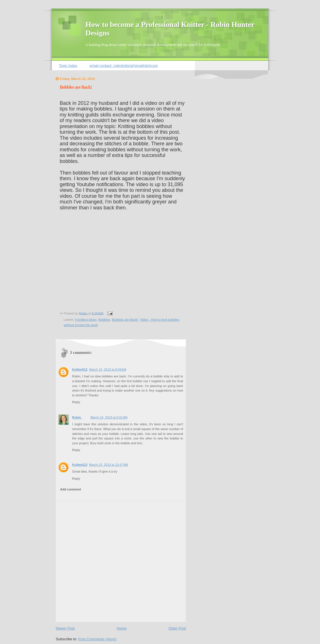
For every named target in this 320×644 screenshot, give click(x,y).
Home (122, 628)
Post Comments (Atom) (97, 639)
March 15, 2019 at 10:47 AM (109, 465)
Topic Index (68, 66)
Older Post (177, 628)
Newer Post (65, 628)
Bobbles (104, 320)
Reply (76, 402)
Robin (77, 417)
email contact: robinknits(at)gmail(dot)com (124, 66)
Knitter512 (80, 369)
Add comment (71, 489)
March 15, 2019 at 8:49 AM (108, 369)
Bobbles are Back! (125, 320)
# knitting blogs (86, 320)
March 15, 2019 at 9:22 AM (109, 417)
